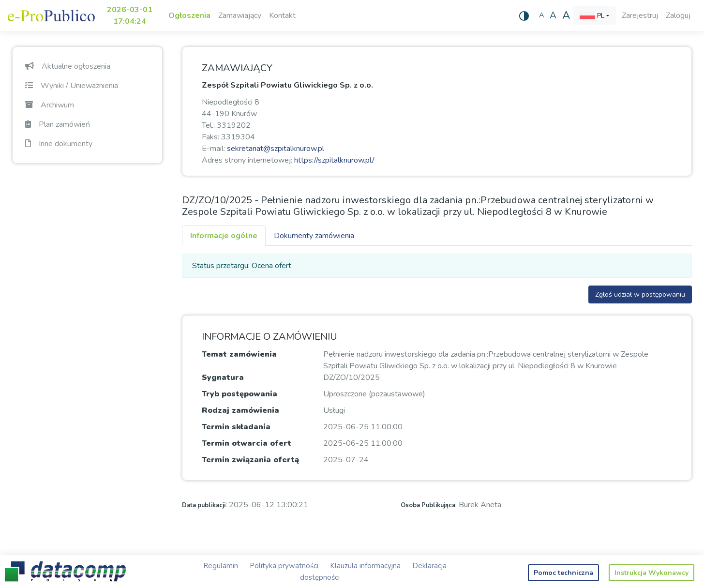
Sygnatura (223, 377)
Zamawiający (240, 15)
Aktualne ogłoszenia (68, 66)
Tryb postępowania (240, 394)
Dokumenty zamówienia (314, 236)
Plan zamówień (58, 124)
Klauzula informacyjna (365, 566)
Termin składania (236, 427)
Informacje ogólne (224, 236)
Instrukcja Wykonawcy (652, 573)
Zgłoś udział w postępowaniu (640, 294)
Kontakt (282, 15)
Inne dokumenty (59, 144)
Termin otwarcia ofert (247, 443)
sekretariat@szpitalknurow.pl (276, 149)
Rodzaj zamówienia (240, 410)
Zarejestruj (640, 15)
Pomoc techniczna (563, 573)
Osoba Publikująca (428, 505)
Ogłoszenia (189, 15)
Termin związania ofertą (250, 460)
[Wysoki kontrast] (524, 15)
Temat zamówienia (239, 354)
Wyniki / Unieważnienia (72, 86)
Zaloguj (678, 15)
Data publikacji (204, 505)
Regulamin (221, 566)
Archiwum (50, 105)
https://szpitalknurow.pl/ (334, 160)
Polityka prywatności (284, 566)
